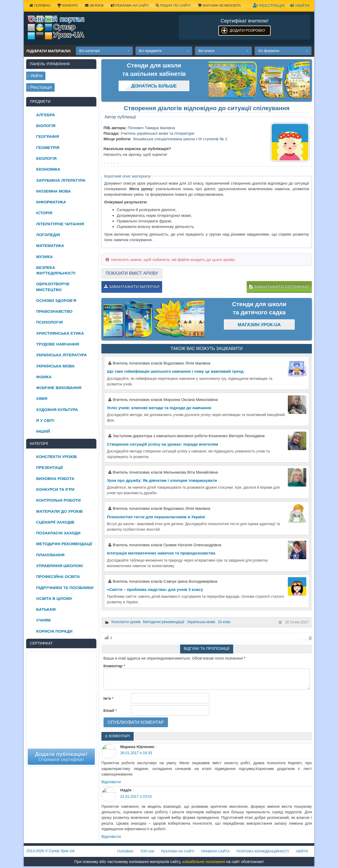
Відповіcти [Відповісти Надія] (111, 836)
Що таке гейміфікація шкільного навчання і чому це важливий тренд (175, 371)
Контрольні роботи (58, 500)
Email (110, 710)
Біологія (46, 126)
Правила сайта (215, 851)
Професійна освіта (58, 577)
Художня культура (57, 410)
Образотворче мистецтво (53, 287)
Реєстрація (269, 5)
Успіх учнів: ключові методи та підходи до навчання (159, 408)
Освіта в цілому (54, 598)
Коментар (114, 666)
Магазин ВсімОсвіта (219, 5)
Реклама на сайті (130, 5)
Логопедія (48, 235)
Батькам (46, 609)
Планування (50, 555)
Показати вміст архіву (132, 273)
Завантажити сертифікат (279, 286)
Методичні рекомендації (164, 622)
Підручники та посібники (65, 588)
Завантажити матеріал (132, 286)
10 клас (224, 622)
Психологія (49, 322)
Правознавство (54, 311)
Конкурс (68, 5)
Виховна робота (55, 479)
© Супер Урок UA (51, 851)
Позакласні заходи (58, 533)
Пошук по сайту (173, 5)
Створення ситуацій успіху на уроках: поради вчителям (163, 444)
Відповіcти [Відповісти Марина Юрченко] (111, 782)
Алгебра (46, 115)
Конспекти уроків (126, 622)
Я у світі (45, 420)
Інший (43, 431)
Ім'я (109, 698)
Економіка (48, 169)
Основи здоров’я (56, 300)
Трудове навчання (58, 344)
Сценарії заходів (55, 522)
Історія (44, 213)
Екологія (46, 158)
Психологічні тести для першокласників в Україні (156, 517)
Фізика (44, 377)
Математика (50, 246)
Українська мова (201, 622)
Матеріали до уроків (59, 511)
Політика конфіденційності (263, 851)
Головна (40, 5)
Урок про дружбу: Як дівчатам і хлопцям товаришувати (162, 480)
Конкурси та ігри (55, 489)
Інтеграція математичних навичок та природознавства (161, 553)
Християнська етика (60, 333)
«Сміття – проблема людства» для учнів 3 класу (155, 589)
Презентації (50, 467)
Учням (43, 620)
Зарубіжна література (61, 180)
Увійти (300, 5)
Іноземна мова (53, 191)
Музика (44, 257)
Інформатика (51, 202)
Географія (48, 136)
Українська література (62, 355)
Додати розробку (248, 30)
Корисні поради (54, 631)
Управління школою (60, 566)
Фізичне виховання (59, 388)
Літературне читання (60, 224)
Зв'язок (94, 5)
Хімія (42, 398)
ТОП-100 (147, 851)
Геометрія (48, 148)
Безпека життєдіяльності (56, 270)
